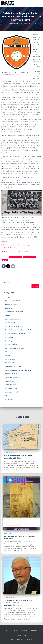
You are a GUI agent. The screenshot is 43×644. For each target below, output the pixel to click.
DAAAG (7, 315)
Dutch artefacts (10, 323)
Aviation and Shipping (12, 304)
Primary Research (11, 385)
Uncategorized (10, 399)
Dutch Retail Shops (11, 345)
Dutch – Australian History (13, 319)
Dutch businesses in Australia (14, 326)
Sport (5, 260)
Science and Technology (13, 392)
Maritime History (10, 359)
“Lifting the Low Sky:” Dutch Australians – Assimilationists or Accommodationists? (21, 603)
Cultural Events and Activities (14, 312)
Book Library (9, 308)
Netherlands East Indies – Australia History (18, 370)
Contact (16, 631)
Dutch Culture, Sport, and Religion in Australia (19, 330)
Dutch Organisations (12, 341)
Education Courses (11, 352)
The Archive (34, 631)
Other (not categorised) (13, 377)
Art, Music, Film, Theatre (13, 301)
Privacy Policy (22, 635)
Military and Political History (14, 366)
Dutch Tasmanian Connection (14, 348)
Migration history (16, 257)
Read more (23, 470)
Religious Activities (11, 388)
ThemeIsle (29, 640)
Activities (25, 631)
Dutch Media (9, 337)
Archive (7, 297)
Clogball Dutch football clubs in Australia (15, 251)
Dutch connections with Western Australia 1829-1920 (18, 457)
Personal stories (10, 381)
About (8, 631)
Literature (8, 355)
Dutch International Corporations (15, 334)
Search (7, 283)
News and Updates (29, 257)
